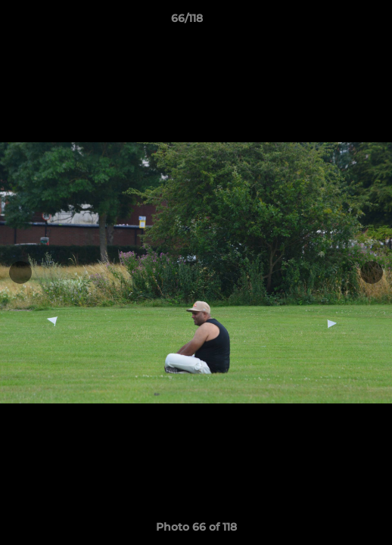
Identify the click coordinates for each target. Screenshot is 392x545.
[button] (338, 22)
